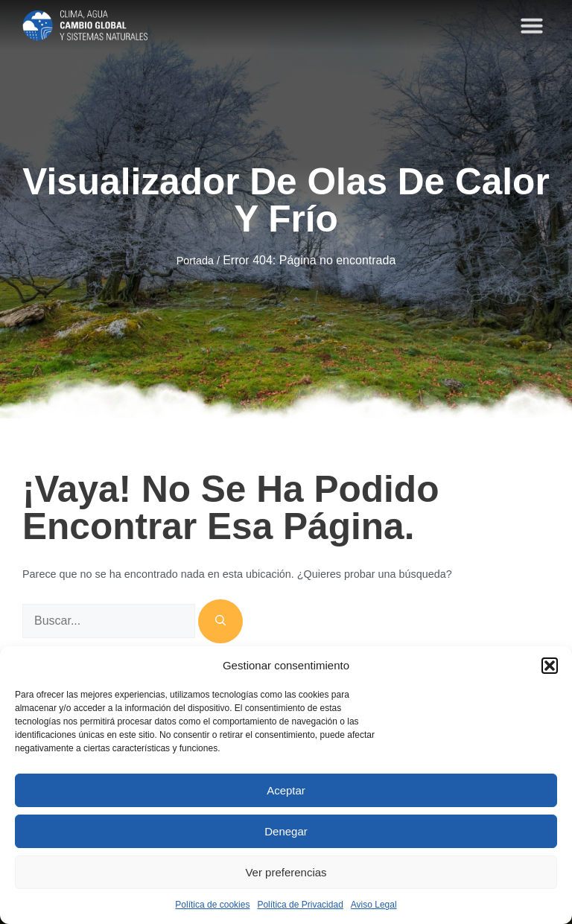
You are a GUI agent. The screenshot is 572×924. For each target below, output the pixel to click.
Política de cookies (212, 905)
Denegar (286, 831)
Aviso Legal (374, 905)
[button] (550, 666)
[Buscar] (220, 622)
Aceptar (286, 790)
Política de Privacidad (300, 905)
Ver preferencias (286, 872)
